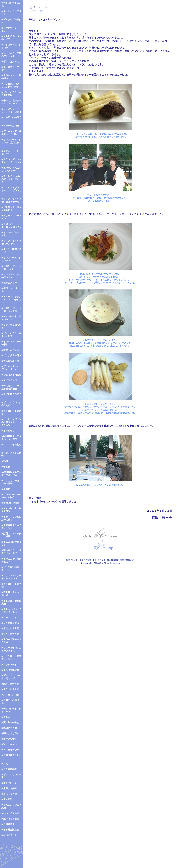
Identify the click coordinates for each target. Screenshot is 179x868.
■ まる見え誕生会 (10, 830)
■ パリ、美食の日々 (11, 355)
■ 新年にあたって (10, 62)
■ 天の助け (7, 799)
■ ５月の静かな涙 (10, 623)
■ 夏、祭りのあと (10, 722)
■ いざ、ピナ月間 (10, 634)
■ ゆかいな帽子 (9, 739)
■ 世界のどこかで (10, 283)
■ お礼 (5, 764)
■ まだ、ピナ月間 (10, 628)
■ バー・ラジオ (9, 618)
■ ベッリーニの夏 (10, 126)
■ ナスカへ (7, 717)
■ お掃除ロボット (10, 824)
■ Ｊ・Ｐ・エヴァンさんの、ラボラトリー (11, 190)
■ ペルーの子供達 (10, 813)
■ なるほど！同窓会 (11, 375)
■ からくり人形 (9, 794)
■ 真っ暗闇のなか (10, 750)
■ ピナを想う (8, 431)
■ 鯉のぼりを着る (10, 819)
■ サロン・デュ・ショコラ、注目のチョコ (11, 143)
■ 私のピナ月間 (9, 728)
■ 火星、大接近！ (10, 788)
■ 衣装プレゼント (10, 783)
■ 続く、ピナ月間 (10, 684)
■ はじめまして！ (10, 835)
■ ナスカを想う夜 (10, 361)
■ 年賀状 (6, 467)
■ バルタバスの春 (10, 695)
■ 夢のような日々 (10, 733)
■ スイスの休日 (9, 380)
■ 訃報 (5, 461)
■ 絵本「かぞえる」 (11, 350)
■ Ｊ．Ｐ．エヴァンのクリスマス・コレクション (11, 422)
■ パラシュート (9, 665)
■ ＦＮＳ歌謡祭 (9, 769)
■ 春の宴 (6, 489)
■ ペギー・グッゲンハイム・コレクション (11, 300)
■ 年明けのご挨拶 (10, 503)
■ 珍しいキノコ (9, 744)
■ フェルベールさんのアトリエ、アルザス (11, 179)
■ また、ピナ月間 (10, 689)
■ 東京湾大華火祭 (10, 670)
